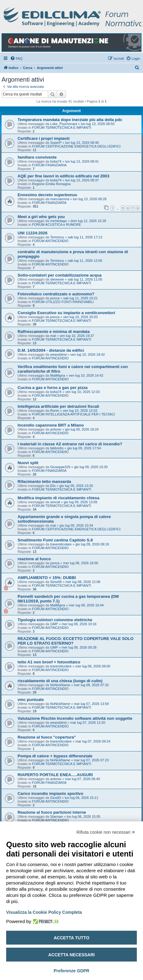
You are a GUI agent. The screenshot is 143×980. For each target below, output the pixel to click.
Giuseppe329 (60, 467)
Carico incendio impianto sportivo (50, 794)
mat (53, 336)
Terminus (57, 237)
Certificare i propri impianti (44, 138)
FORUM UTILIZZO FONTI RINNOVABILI (63, 302)
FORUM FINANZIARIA (49, 165)
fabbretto (57, 448)
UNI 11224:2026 (33, 233)
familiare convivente (37, 157)
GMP (54, 624)
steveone (57, 279)
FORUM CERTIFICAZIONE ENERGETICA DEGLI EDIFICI (76, 146)
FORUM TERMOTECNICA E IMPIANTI (62, 128)
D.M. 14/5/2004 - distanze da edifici (51, 350)
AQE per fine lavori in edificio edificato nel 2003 (63, 176)
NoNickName (60, 685)
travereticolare (61, 544)
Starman (57, 816)
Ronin (55, 411)
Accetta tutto (71, 938)
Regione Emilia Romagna (51, 184)
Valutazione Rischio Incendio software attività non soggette (75, 718)
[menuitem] (16, 59)
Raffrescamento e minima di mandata (54, 332)
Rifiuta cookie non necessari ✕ (106, 832)
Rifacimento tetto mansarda (44, 482)
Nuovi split (28, 463)
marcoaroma (60, 199)
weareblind (58, 354)
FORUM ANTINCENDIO (50, 241)
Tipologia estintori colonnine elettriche (55, 620)
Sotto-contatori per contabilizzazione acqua (60, 275)
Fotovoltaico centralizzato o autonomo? (56, 294)
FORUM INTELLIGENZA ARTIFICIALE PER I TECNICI (74, 414)
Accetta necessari (72, 955)
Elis (53, 486)
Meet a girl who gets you (41, 217)
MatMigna (58, 375)
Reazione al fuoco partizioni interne (52, 812)
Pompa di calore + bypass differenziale (55, 756)
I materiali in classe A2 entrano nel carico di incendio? (70, 444)
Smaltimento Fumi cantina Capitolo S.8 (55, 540)
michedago (59, 221)
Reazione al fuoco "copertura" (47, 737)
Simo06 (56, 582)
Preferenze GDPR (71, 971)
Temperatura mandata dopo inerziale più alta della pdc (70, 120)
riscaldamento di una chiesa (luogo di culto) (60, 681)
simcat (55, 502)
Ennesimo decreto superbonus (47, 195)
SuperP (56, 143)
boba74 (56, 161)
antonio (56, 429)
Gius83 (56, 798)
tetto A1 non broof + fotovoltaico (49, 662)
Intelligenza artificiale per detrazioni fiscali (58, 406)
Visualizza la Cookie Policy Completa (44, 912)
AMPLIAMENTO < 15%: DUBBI (47, 578)
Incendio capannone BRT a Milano (51, 425)
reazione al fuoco (34, 559)
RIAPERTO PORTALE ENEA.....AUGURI (55, 775)
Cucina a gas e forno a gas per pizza (53, 388)
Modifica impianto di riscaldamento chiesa (58, 498)
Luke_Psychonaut (64, 124)
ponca (55, 298)
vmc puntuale (31, 700)
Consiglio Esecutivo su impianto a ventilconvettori (66, 313)
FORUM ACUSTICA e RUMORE (57, 225)
